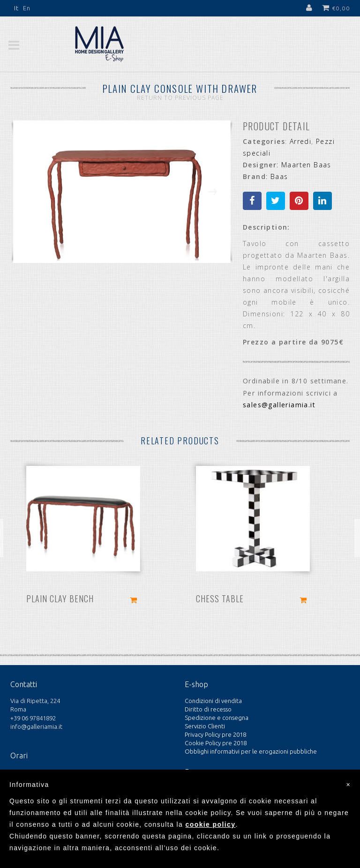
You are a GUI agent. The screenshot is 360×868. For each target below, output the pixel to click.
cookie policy (211, 824)
